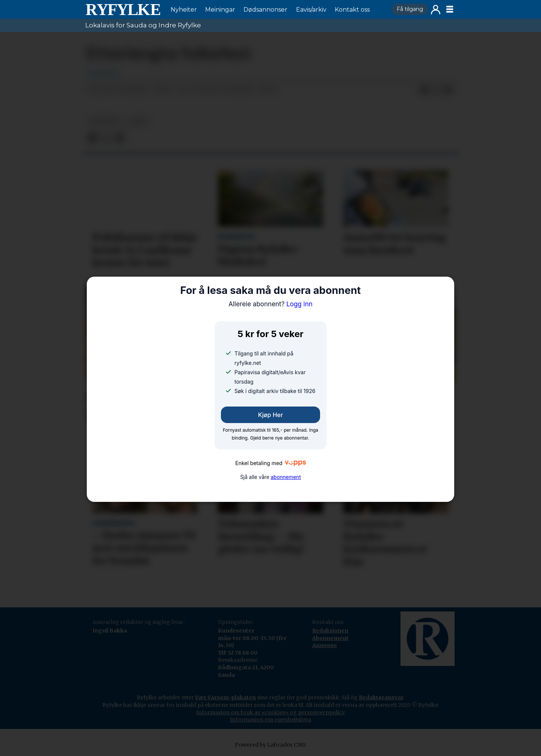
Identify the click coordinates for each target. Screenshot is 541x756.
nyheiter (105, 121)
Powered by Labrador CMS (270, 745)
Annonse (325, 645)
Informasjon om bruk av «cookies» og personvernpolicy (270, 712)
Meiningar (220, 10)
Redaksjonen (330, 631)
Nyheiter (184, 10)
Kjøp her (270, 415)
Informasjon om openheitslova (270, 720)
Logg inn (436, 10)
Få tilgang (410, 9)
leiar (138, 121)
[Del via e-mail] (448, 90)
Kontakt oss (352, 10)
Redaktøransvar (381, 697)
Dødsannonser (265, 10)
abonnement (286, 477)
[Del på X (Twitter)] (436, 90)
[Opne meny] (450, 9)
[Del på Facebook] (424, 90)
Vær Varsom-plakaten (225, 697)
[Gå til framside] (123, 9)
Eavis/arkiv (311, 10)
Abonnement (330, 638)
